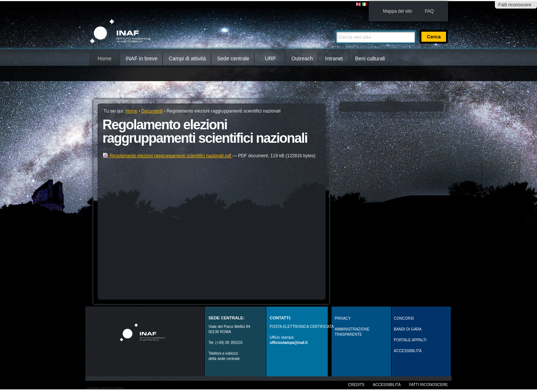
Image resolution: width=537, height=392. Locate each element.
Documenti (152, 111)
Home (105, 59)
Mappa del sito (398, 11)
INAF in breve (142, 59)
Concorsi (404, 318)
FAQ (429, 11)
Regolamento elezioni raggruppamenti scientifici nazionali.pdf (167, 156)
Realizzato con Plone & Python (105, 388)
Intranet (334, 59)
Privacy (343, 318)
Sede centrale (233, 59)
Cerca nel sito (334, 27)
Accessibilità (387, 385)
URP (270, 59)
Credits (356, 385)
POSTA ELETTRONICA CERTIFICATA (302, 327)
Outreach (302, 59)
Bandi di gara (408, 329)
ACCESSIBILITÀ (408, 351)
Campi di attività (187, 59)
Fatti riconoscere (515, 5)
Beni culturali (370, 59)
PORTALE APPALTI (410, 340)
